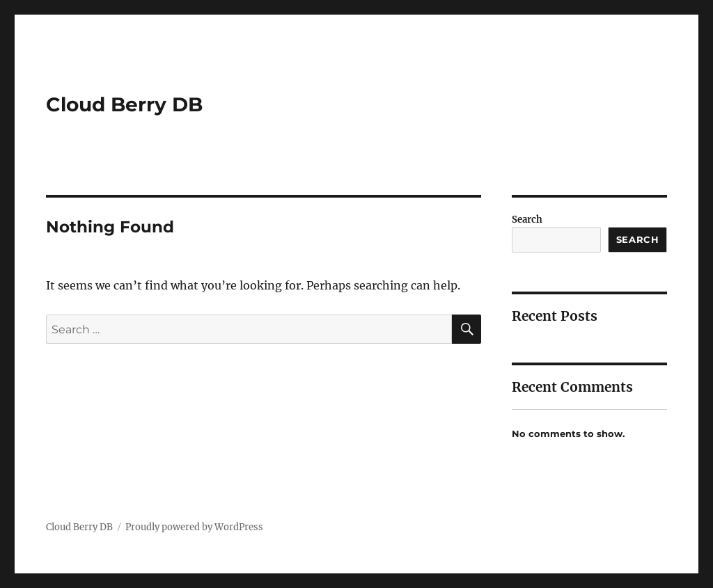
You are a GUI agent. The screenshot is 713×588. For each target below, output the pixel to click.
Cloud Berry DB (124, 104)
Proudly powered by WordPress (194, 527)
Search (527, 220)
